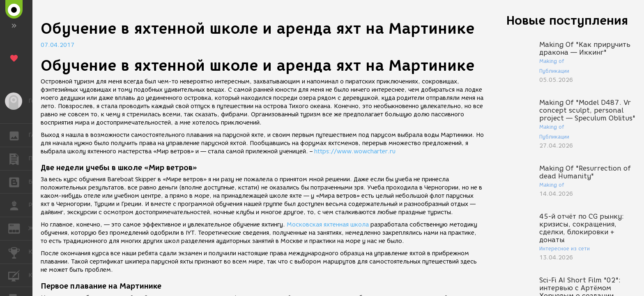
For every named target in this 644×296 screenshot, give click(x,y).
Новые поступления (567, 20)
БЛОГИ (18, 182)
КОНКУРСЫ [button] (18, 252)
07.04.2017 (57, 45)
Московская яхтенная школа (328, 225)
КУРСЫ (18, 275)
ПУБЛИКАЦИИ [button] (18, 159)
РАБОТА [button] (18, 205)
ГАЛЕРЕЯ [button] (18, 135)
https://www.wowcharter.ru (355, 151)
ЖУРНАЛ (18, 228)
